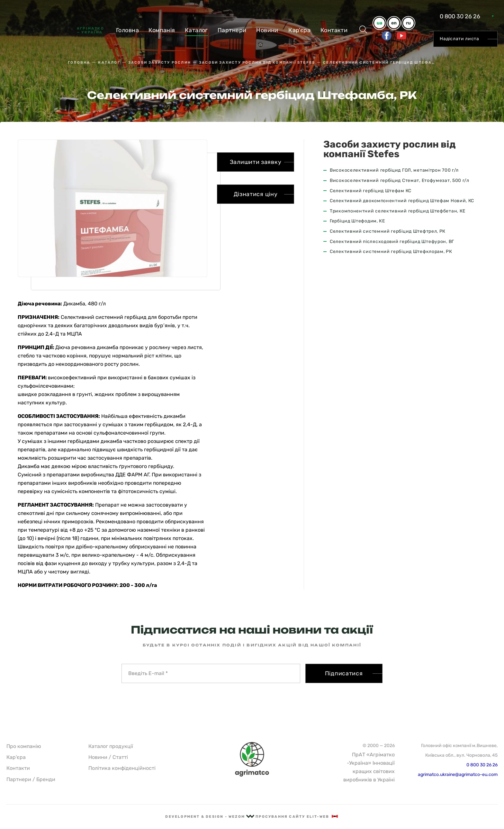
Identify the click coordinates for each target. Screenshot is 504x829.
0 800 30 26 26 (460, 16)
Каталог (196, 30)
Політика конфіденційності (122, 768)
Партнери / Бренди (31, 779)
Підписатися (344, 673)
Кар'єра (299, 30)
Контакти (334, 30)
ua (379, 23)
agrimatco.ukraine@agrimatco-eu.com (458, 775)
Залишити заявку (256, 162)
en (394, 23)
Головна (127, 30)
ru (408, 23)
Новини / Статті (108, 757)
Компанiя (162, 30)
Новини (267, 30)
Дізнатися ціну (256, 194)
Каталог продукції (111, 746)
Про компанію (24, 746)
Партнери (232, 30)
